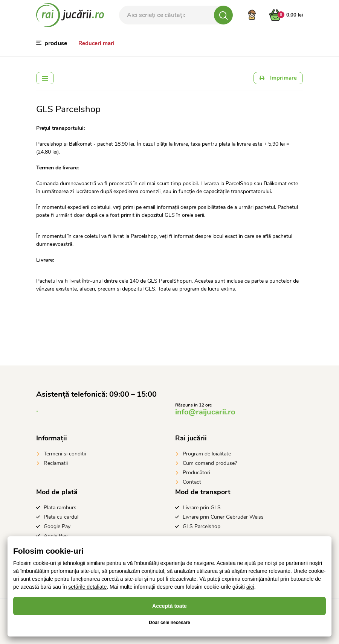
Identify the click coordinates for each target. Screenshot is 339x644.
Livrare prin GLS (202, 508)
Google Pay (57, 526)
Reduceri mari (96, 43)
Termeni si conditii (65, 454)
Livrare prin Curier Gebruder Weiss (223, 517)
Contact (192, 482)
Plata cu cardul (61, 517)
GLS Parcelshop (202, 526)
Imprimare (278, 78)
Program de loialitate (207, 454)
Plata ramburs (60, 508)
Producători (196, 473)
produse (52, 43)
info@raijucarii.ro (205, 412)
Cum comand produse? (210, 463)
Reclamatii (56, 463)
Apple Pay (56, 536)
